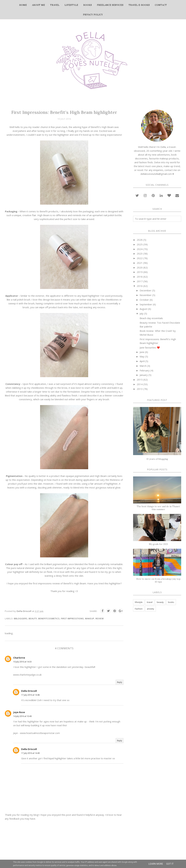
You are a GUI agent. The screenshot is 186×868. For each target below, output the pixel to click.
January (144, 375)
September (146, 304)
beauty (33, 618)
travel (150, 602)
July (142, 313)
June (142, 352)
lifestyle (139, 602)
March (143, 366)
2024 (140, 249)
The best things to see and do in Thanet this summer (158, 508)
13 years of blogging (157, 459)
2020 (140, 267)
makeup (90, 618)
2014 (140, 384)
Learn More (156, 864)
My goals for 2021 (158, 544)
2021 (140, 263)
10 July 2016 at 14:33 (22, 662)
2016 (140, 286)
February (145, 370)
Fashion (139, 609)
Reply (120, 682)
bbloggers (21, 618)
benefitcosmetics (49, 618)
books (171, 602)
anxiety (150, 609)
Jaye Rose (19, 712)
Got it (170, 864)
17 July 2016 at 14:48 (30, 695)
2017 (140, 281)
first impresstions (72, 618)
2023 (140, 254)
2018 (140, 277)
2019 (140, 272)
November (146, 295)
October (144, 300)
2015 (140, 380)
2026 (140, 240)
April (142, 361)
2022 (140, 258)
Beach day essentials (151, 318)
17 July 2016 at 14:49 (30, 753)
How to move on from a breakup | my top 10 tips (158, 580)
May (142, 356)
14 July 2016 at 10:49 (22, 716)
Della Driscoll (29, 691)
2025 (140, 244)
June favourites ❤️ (150, 347)
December (146, 290)
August (144, 309)
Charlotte (19, 658)
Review (100, 618)
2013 (140, 389)
